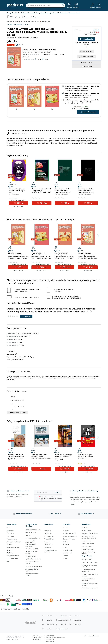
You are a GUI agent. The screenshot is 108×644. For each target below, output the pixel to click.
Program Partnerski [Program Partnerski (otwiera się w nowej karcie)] (23, 514)
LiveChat (66, 556)
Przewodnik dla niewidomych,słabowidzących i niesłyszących (31, 543)
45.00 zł (43, 203)
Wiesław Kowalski (47, 192)
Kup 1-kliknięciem (87, 56)
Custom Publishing (87, 549)
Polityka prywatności (69, 533)
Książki (32, 13)
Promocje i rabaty (12, 539)
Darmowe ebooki (75, 13)
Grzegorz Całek (59, 460)
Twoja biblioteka (49, 539)
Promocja (11, 45)
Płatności (66, 544)
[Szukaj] (63, 5)
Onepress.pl (63, 616)
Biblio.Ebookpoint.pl (63, 629)
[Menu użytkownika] (93, 5)
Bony (25, 17)
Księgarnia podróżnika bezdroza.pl (88, 580)
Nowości (56, 13)
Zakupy (28, 535)
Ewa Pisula (34, 458)
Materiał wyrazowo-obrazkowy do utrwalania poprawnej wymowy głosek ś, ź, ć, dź (82, 94)
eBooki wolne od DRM (32, 549)
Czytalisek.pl (77, 624)
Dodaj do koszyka (87, 39)
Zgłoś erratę (11, 351)
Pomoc (31, 303)
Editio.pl (50, 620)
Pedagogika (32, 357)
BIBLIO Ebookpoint (88, 546)
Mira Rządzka (12, 460)
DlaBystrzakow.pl (63, 620)
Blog (8, 561)
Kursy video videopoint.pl (89, 588)
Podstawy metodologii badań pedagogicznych (41, 190)
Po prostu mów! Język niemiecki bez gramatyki (86, 456)
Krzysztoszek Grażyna (36, 50)
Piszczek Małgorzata (49, 50)
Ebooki (17, 13)
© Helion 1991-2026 (12, 640)
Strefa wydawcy (86, 531)
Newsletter (48, 547)
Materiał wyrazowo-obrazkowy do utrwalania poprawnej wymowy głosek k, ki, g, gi (87, 256)
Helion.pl (50, 616)
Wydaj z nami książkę (88, 543)
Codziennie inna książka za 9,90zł (17, 24)
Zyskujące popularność (14, 542)
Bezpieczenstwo (31, 532)
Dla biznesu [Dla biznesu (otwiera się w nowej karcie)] (55, 514)
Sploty (50, 629)
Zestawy (9, 550)
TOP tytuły (10, 536)
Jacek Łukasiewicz (37, 192)
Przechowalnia (49, 536)
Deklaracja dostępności (70, 536)
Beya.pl (63, 624)
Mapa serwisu (67, 553)
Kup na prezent (87, 51)
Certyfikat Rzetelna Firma (89, 562)
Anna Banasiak (50, 458)
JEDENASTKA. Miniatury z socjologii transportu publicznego (63, 456)
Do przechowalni (87, 66)
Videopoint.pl (50, 624)
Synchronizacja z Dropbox (33, 559)
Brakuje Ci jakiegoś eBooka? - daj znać (84, 492)
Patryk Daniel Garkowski (61, 194)
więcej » (41, 500)
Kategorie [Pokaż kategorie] (10, 13)
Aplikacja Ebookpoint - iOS (34, 566)
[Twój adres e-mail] (44, 492)
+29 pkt (20, 45)
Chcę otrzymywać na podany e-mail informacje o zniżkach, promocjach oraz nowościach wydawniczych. (52, 498)
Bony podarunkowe (13, 556)
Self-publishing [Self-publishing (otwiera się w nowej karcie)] (86, 514)
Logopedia (21, 359)
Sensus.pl (77, 616)
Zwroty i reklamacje (69, 539)
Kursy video (40, 13)
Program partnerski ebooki (90, 533)
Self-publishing (86, 541)
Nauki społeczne (12, 359)
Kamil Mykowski (82, 458)
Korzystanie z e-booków (33, 538)
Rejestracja (48, 531)
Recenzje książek (68, 550)
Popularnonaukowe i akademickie (17, 357)
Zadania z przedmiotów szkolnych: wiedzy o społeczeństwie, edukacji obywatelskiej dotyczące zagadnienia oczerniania (86, 192)
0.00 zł (66, 203)
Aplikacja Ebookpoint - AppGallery (32, 570)
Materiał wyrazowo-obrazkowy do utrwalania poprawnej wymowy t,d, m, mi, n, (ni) (64, 256)
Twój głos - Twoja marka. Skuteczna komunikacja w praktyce (17, 191)
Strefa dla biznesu (87, 528)
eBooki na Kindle (31, 556)
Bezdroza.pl (77, 620)
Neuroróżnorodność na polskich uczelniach (39, 456)
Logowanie (48, 528)
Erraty (65, 547)
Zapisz (57, 492)
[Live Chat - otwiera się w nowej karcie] (76, 5)
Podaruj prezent (36, 17)
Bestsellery (64, 13)
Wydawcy (10, 553)
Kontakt (65, 528)
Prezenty (47, 542)
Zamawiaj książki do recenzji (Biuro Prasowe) (89, 537)
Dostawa (66, 542)
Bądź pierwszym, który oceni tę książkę (52, 54)
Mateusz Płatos (42, 458)
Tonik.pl (97, 636)
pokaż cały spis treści (18, 413)
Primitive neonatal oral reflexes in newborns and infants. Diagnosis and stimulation (16, 457)
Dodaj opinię (26, 316)
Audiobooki (25, 13)
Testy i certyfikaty (12, 558)
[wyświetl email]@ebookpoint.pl (57, 638)
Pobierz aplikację (15, 17)
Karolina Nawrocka (14, 194)
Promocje (48, 13)
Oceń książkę (48, 544)
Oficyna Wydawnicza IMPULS (42, 52)
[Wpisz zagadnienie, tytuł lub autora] (43, 5)
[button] (98, 172)
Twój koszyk (48, 533)
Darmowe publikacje (13, 547)
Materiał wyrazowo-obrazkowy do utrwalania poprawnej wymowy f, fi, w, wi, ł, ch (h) (82, 101)
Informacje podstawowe (33, 530)
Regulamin (66, 531)
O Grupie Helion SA (88, 560)
